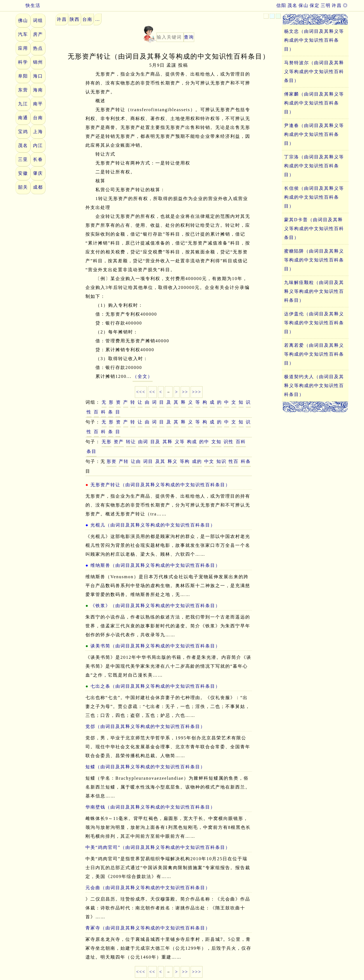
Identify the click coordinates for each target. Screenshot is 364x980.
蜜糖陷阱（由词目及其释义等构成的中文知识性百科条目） (314, 260)
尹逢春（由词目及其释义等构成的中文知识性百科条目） (314, 134)
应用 (23, 48)
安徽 (23, 173)
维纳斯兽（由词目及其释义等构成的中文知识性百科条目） (155, 565)
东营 (23, 90)
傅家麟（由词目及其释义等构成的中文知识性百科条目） (314, 103)
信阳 (281, 5)
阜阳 (23, 76)
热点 (38, 48)
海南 (38, 90)
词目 (148, 461)
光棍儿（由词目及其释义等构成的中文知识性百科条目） (153, 525)
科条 (246, 461)
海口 (38, 76)
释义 (173, 461)
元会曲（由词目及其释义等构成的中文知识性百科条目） (148, 888)
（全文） (143, 376)
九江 (23, 104)
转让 (131, 442)
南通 (23, 118)
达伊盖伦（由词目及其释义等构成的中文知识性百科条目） (314, 323)
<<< (141, 392)
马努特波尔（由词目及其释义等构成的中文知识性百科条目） (314, 72)
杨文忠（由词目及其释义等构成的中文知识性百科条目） (314, 40)
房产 (38, 34)
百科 (241, 442)
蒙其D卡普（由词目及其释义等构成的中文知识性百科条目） (314, 229)
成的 (197, 461)
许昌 (337, 5)
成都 (38, 187)
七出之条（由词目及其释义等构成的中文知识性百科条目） (155, 686)
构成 (192, 442)
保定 (315, 5)
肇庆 (38, 173)
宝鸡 (23, 132)
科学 (23, 62)
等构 (185, 461)
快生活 (28, 5)
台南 (38, 118)
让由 (136, 461)
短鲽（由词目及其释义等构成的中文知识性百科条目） (145, 767)
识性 (229, 442)
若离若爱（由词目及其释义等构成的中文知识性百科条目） (314, 354)
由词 (143, 442)
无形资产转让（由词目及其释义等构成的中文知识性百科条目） (160, 485)
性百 (234, 461)
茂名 (292, 5)
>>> (197, 392)
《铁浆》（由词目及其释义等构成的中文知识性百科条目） (155, 606)
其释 (168, 442)
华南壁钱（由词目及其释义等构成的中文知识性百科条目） (150, 807)
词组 (38, 20)
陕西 (75, 19)
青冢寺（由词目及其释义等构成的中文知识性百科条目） (148, 928)
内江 (38, 145)
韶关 (23, 187)
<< (152, 392)
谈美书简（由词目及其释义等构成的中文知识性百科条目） (155, 646)
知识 (221, 461)
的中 (204, 442)
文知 (216, 442)
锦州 (38, 62)
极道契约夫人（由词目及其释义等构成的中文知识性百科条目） (314, 386)
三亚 (23, 159)
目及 (155, 442)
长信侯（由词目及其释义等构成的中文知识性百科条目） (314, 197)
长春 (38, 159)
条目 (92, 451)
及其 (160, 461)
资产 (119, 442)
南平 (38, 104)
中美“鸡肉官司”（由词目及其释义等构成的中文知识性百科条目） (158, 847)
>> (185, 392)
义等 (180, 442)
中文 (209, 461)
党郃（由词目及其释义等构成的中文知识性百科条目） (145, 726)
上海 (38, 132)
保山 (304, 5)
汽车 (23, 34)
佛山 (23, 20)
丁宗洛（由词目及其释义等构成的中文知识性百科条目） (314, 166)
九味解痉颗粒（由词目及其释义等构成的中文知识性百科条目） (314, 291)
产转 (124, 461)
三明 (326, 5)
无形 (107, 442)
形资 (112, 461)
